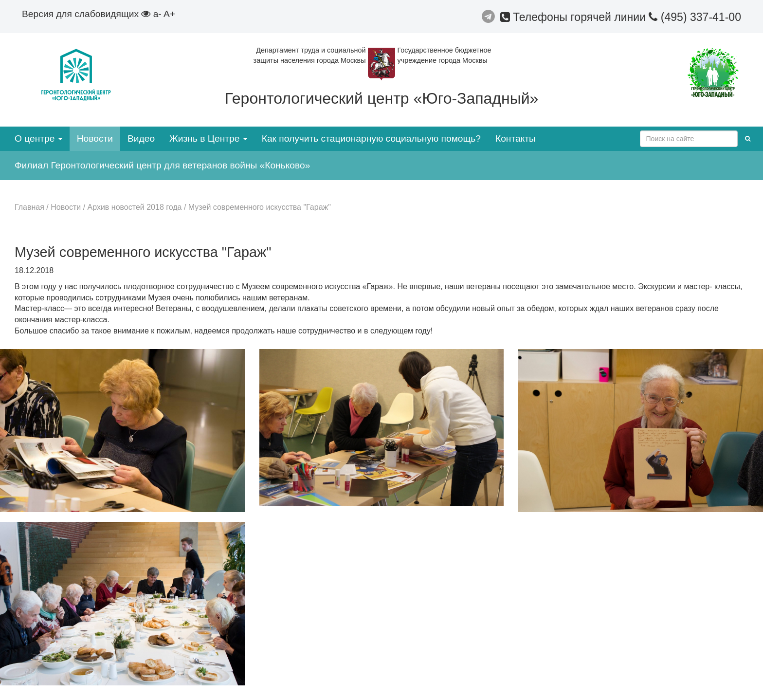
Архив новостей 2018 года (135, 207)
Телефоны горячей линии (575, 17)
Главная (29, 207)
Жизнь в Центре (208, 138)
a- (157, 14)
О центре (38, 138)
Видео (141, 138)
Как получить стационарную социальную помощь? (371, 138)
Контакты (516, 138)
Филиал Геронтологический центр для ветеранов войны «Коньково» (162, 165)
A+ (169, 14)
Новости (95, 138)
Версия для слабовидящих (86, 14)
